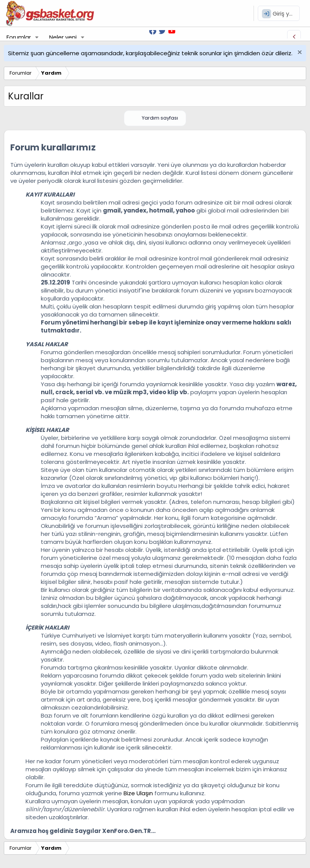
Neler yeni (63, 37)
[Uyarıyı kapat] (299, 53)
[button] (37, 37)
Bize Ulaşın (138, 793)
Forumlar (19, 37)
